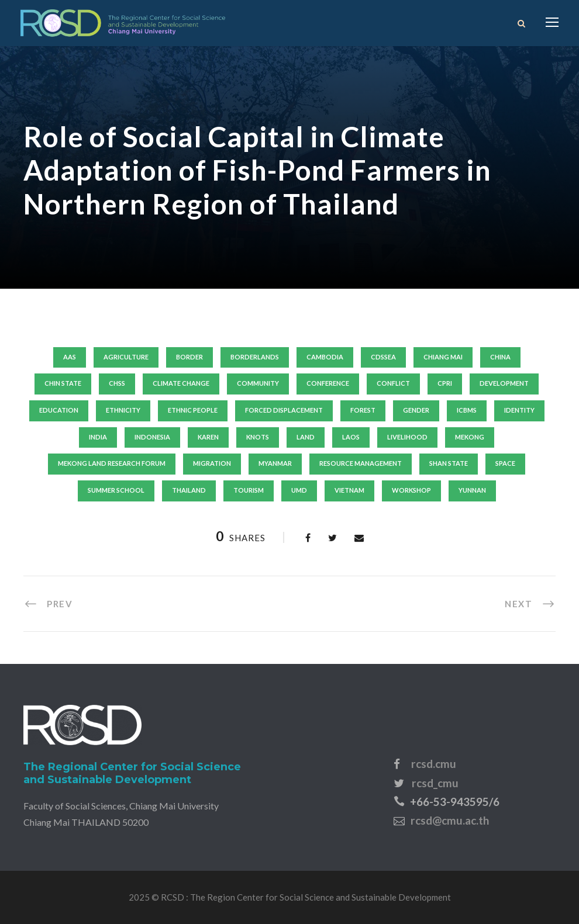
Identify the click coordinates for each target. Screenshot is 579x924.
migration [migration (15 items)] (212, 463)
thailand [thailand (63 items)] (189, 490)
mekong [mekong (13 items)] (470, 437)
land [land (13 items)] (306, 437)
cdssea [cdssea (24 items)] (383, 357)
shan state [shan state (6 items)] (449, 463)
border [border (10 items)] (189, 357)
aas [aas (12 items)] (70, 357)
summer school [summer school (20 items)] (116, 490)
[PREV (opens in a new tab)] (48, 603)
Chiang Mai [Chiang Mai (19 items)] (443, 357)
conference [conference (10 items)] (328, 383)
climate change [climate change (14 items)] (181, 383)
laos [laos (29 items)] (351, 437)
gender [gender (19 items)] (416, 410)
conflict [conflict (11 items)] (393, 383)
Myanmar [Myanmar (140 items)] (275, 463)
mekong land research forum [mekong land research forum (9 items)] (112, 463)
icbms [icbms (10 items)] (467, 410)
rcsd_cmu (435, 783)
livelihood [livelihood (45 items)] (407, 437)
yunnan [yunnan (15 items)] (472, 490)
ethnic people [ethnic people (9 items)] (193, 410)
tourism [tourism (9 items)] (249, 490)
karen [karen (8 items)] (208, 437)
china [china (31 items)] (500, 357)
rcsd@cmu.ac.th (450, 820)
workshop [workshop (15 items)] (411, 490)
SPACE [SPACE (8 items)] (505, 463)
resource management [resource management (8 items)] (361, 463)
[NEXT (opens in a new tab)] (530, 603)
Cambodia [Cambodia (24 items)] (325, 357)
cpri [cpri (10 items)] (445, 383)
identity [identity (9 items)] (519, 410)
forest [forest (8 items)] (363, 410)
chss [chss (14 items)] (117, 383)
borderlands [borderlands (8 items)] (255, 357)
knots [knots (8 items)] (258, 437)
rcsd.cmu (434, 764)
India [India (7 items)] (98, 437)
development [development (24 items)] (504, 383)
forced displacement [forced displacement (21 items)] (284, 410)
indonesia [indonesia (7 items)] (152, 437)
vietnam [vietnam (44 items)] (349, 490)
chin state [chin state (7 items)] (63, 383)
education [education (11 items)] (59, 410)
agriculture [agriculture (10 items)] (126, 357)
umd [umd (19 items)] (299, 490)
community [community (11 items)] (258, 383)
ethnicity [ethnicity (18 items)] (123, 410)
